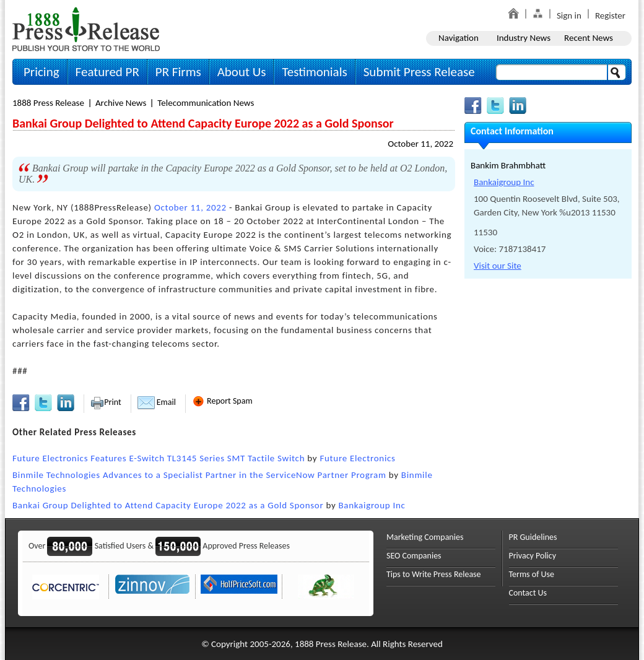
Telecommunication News (206, 103)
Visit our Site (498, 266)
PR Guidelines (533, 537)
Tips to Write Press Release (434, 574)
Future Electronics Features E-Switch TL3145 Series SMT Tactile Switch (159, 458)
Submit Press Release (419, 72)
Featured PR (107, 72)
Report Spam (222, 401)
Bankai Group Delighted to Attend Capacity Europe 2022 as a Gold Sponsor (168, 505)
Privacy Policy (533, 556)
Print (106, 402)
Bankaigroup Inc (372, 505)
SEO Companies (414, 556)
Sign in (569, 15)
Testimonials (314, 72)
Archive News (121, 103)
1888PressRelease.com (86, 29)
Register (610, 15)
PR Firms (178, 72)
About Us (242, 72)
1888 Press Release (48, 103)
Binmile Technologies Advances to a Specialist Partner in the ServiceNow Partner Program (199, 475)
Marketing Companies (425, 537)
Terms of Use (532, 574)
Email (157, 402)
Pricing (41, 72)
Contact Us (528, 593)
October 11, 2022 (420, 144)
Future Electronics (357, 458)
